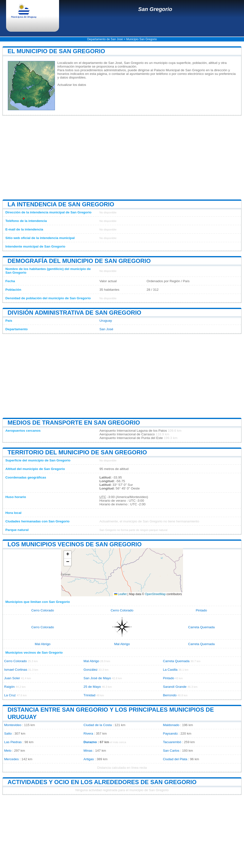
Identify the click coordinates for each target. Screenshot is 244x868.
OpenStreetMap (155, 594)
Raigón (9, 687)
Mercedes (11, 759)
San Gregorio (155, 9)
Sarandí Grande (175, 687)
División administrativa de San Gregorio (74, 313)
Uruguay (106, 321)
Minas (88, 751)
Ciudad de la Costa (98, 725)
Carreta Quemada (201, 627)
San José (106, 329)
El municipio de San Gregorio (56, 51)
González (90, 670)
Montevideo (13, 725)
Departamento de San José (105, 39)
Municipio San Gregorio (141, 39)
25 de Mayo (92, 687)
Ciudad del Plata (175, 759)
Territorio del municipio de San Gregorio (77, 452)
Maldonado (171, 725)
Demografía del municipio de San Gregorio (79, 261)
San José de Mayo (97, 678)
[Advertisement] (122, 158)
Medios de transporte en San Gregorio (74, 423)
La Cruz (10, 695)
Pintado (201, 610)
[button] (68, 555)
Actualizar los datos (72, 85)
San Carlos (171, 751)
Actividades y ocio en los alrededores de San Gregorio (102, 782)
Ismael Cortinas (16, 670)
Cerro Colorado (43, 610)
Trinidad (89, 695)
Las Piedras (13, 742)
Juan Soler (12, 678)
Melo (8, 751)
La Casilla (170, 670)
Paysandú (170, 733)
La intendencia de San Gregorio (61, 204)
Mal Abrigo (43, 644)
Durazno (90, 742)
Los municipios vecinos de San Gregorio (75, 544)
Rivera (88, 733)
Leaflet (120, 594)
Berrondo (170, 695)
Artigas (89, 759)
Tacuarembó (172, 742)
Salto (8, 733)
